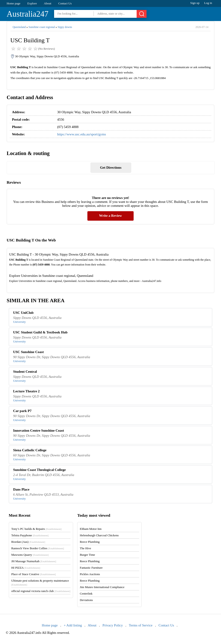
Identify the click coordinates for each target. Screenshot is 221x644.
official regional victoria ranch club (41, 591)
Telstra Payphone (30, 535)
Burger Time (87, 555)
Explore (32, 3)
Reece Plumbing (90, 542)
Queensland (19, 27)
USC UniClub (23, 313)
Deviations (86, 600)
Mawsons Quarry (30, 555)
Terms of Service (141, 625)
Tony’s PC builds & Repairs (37, 529)
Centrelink (86, 594)
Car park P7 (22, 411)
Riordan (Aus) (28, 542)
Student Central (25, 372)
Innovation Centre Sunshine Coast (39, 430)
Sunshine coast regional (42, 27)
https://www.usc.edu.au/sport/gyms (81, 134)
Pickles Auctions (90, 574)
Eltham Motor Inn (91, 529)
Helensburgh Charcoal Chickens (99, 535)
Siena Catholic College (30, 450)
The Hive (85, 548)
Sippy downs (65, 27)
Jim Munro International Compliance (102, 587)
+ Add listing (73, 625)
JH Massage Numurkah (34, 561)
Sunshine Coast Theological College (40, 470)
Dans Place (21, 489)
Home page (14, 3)
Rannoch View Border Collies (38, 548)
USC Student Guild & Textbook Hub (40, 332)
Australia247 (28, 14)
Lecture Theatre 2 (26, 391)
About (48, 3)
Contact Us (65, 3)
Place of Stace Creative (34, 574)
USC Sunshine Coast (29, 352)
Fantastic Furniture (91, 568)
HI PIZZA (26, 568)
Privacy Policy (113, 625)
